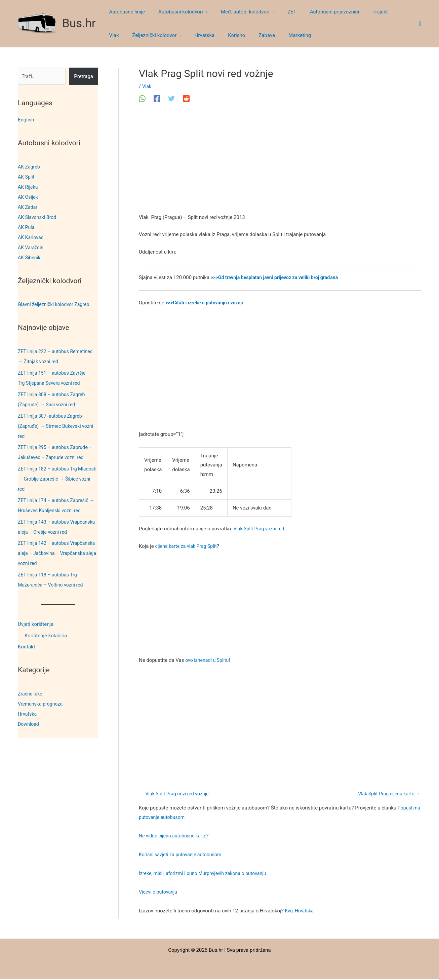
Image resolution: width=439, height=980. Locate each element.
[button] (200, 12)
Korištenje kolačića (46, 636)
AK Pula (27, 227)
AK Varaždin (31, 248)
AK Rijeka (28, 187)
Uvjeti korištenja (36, 624)
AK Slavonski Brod (38, 217)
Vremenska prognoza (42, 704)
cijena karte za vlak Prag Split (188, 546)
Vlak (147, 86)
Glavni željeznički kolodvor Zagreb (56, 304)
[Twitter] (171, 99)
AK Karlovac (31, 237)
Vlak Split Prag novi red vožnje (176, 794)
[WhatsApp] (142, 99)
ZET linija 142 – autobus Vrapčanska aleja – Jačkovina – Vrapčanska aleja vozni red (53, 553)
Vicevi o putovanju (159, 893)
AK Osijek (29, 197)
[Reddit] (186, 99)
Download (29, 724)
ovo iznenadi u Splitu (208, 660)
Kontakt (27, 647)
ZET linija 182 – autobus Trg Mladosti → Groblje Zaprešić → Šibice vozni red (53, 479)
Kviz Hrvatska (300, 911)
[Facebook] (157, 99)
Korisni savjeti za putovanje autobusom (183, 855)
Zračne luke (31, 694)
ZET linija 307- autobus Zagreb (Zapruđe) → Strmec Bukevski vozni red (58, 426)
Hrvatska (28, 714)
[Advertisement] (280, 163)
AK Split (27, 177)
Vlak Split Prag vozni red (260, 529)
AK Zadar (28, 207)
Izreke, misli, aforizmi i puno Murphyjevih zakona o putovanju (206, 874)
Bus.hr (79, 23)
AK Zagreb (30, 167)
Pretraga (84, 76)
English (26, 120)
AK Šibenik (30, 258)
